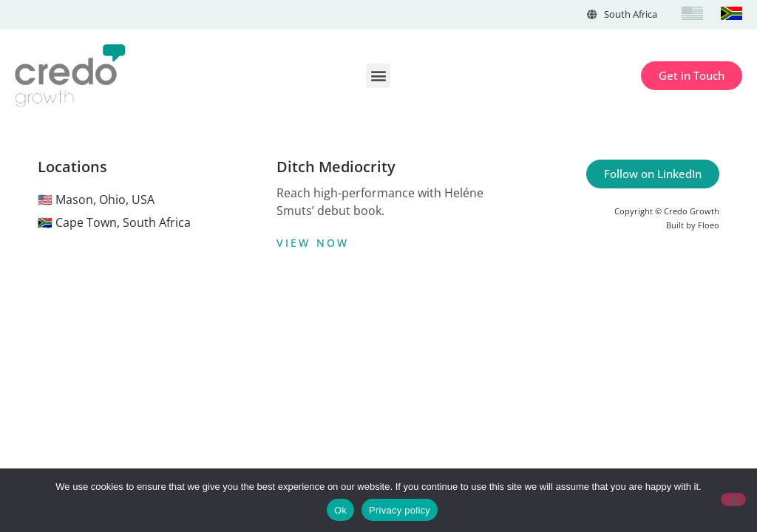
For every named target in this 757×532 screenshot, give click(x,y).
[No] (733, 499)
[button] (378, 76)
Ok (340, 510)
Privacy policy (400, 510)
